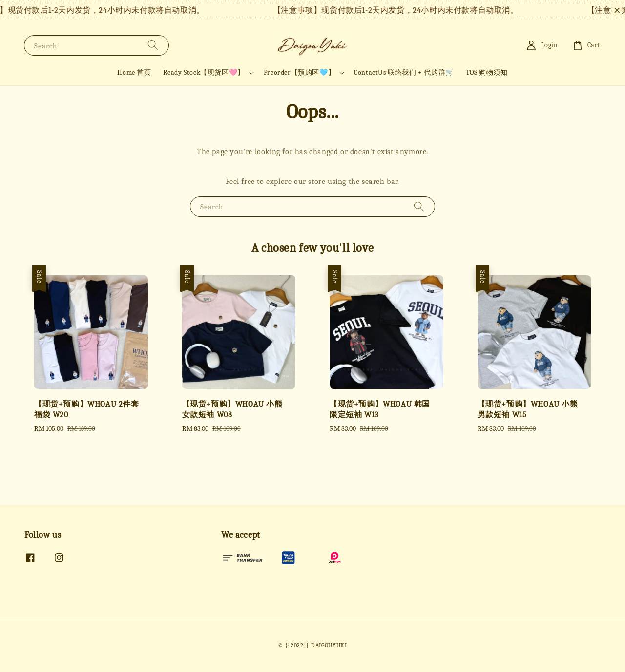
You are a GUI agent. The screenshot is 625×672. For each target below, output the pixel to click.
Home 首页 (134, 72)
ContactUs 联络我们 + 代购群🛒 (404, 72)
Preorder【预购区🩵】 (299, 72)
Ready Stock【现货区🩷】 (204, 72)
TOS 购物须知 (487, 72)
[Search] (153, 45)
